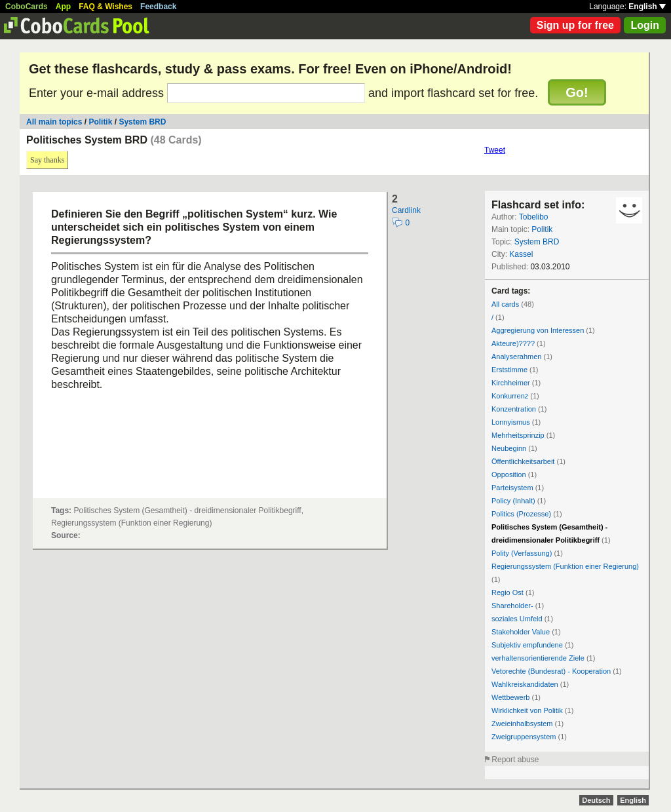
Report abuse (515, 760)
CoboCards (27, 7)
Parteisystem (512, 488)
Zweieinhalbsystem (522, 724)
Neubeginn (509, 448)
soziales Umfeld (517, 619)
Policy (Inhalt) (513, 501)
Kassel (521, 254)
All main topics (54, 122)
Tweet (495, 150)
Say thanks (47, 160)
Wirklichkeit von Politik (527, 710)
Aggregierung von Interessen (538, 330)
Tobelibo (534, 217)
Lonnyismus (511, 422)
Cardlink (406, 210)
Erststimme (509, 370)
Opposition (509, 474)
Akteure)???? (513, 343)
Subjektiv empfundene (527, 645)
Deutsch (596, 800)
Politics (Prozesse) (521, 514)
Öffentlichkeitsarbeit (523, 461)
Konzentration (514, 409)
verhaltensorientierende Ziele (538, 658)
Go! (577, 92)
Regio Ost (508, 592)
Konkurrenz (510, 396)
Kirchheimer (511, 383)
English (647, 7)
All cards (505, 304)
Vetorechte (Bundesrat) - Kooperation (551, 671)
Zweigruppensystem (524, 737)
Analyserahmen (516, 357)
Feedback (158, 7)
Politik (100, 122)
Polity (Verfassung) (522, 553)
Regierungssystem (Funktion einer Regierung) (565, 566)
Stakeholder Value (521, 632)
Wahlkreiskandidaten (525, 684)
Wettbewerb (511, 697)
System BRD (142, 122)
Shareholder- (512, 606)
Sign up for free (575, 25)
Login (645, 25)
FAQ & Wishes (105, 7)
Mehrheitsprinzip (518, 435)
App (63, 7)
